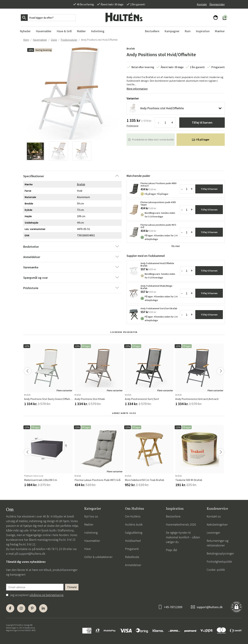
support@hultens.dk (32, 554)
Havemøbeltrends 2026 (181, 524)
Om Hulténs (133, 516)
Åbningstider (217, 4)
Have (87, 549)
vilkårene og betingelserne (46, 595)
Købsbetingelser (217, 524)
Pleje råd (171, 550)
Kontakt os (214, 516)
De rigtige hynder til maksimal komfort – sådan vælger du (183, 537)
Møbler (89, 524)
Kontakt (202, 4)
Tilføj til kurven (202, 122)
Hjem (26, 40)
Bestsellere (173, 516)
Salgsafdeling (134, 533)
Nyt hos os (91, 516)
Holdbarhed (133, 541)
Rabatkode (132, 557)
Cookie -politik (216, 570)
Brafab (131, 48)
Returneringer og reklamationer (218, 543)
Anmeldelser (133, 565)
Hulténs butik (134, 524)
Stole (54, 40)
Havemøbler (40, 40)
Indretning (91, 533)
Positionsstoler (69, 40)
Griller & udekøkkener (98, 557)
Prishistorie (133, 126)
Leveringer (213, 533)
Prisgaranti (132, 549)
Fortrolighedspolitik (219, 562)
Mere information (137, 89)
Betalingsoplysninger (220, 553)
